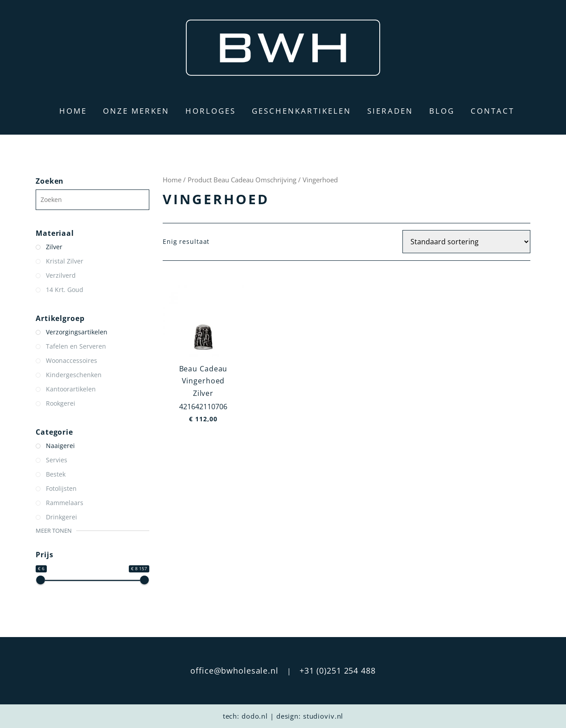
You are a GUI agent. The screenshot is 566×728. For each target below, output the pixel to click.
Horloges (211, 111)
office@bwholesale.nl (234, 670)
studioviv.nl (323, 716)
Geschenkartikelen (301, 111)
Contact (492, 111)
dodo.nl (255, 716)
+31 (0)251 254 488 (338, 670)
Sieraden (390, 111)
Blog (442, 111)
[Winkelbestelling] (466, 242)
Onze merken (136, 111)
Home (73, 111)
